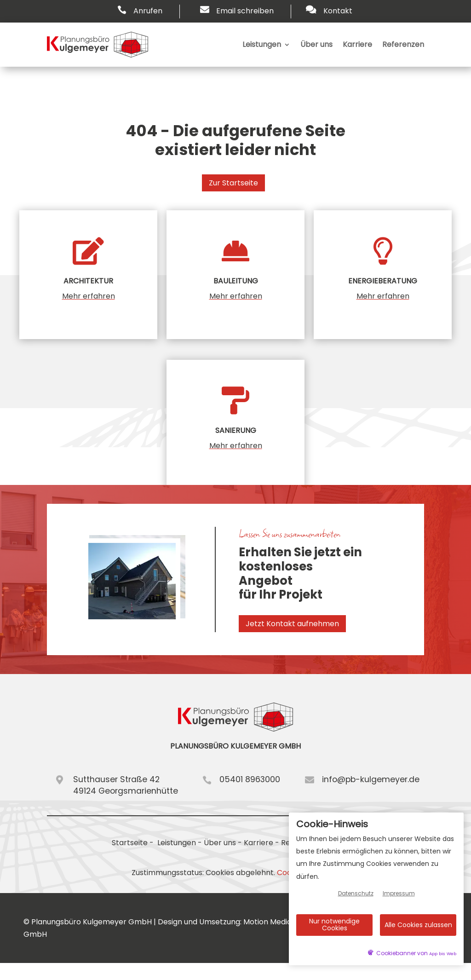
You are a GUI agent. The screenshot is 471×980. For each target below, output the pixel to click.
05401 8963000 (250, 779)
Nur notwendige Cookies (334, 925)
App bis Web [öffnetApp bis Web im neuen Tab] (443, 954)
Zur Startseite (233, 183)
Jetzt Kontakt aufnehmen (292, 624)
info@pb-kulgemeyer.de (371, 779)
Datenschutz (356, 893)
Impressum (399, 893)
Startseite (130, 843)
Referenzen (403, 44)
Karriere (357, 44)
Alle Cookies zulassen (418, 925)
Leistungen (262, 44)
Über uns (316, 44)
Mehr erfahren (89, 296)
